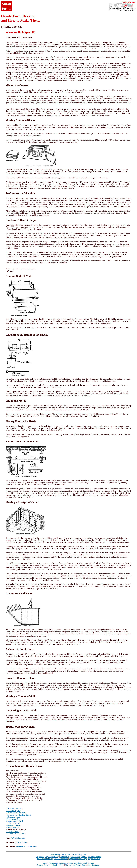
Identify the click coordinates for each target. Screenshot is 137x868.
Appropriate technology (78, 859)
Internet (47, 865)
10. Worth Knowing (13, 832)
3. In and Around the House (16, 813)
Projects (40, 865)
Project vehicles (94, 859)
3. (7, 815)
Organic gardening (52, 857)
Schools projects (58, 865)
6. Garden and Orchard (14, 821)
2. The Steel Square (13, 811)
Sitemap (68, 865)
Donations (86, 865)
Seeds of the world (61, 859)
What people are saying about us (61, 863)
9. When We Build (12, 827)
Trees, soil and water (45, 859)
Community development (61, 855)
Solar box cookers (95, 857)
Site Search (77, 865)
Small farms (75, 857)
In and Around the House (17, 815)
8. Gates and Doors (13, 825)
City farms (40, 857)
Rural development (79, 855)
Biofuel (84, 857)
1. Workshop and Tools (14, 809)
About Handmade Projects (84, 863)
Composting (65, 857)
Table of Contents (22, 842)
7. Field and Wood (12, 823)
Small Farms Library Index (26, 846)
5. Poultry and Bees (13, 819)
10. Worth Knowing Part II (16, 834)
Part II (29, 815)
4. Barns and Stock (13, 817)
